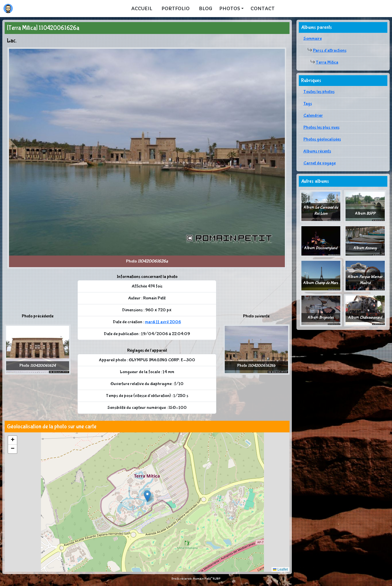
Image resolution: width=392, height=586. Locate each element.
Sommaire (313, 38)
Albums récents (317, 151)
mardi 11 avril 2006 (163, 322)
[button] (147, 496)
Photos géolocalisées (322, 139)
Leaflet (280, 569)
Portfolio (176, 8)
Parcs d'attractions (330, 50)
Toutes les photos (319, 92)
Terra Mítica (327, 62)
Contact (263, 8)
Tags (308, 104)
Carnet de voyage (320, 163)
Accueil (142, 8)
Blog (206, 8)
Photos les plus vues (321, 127)
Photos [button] (230, 8)
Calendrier (313, 115)
